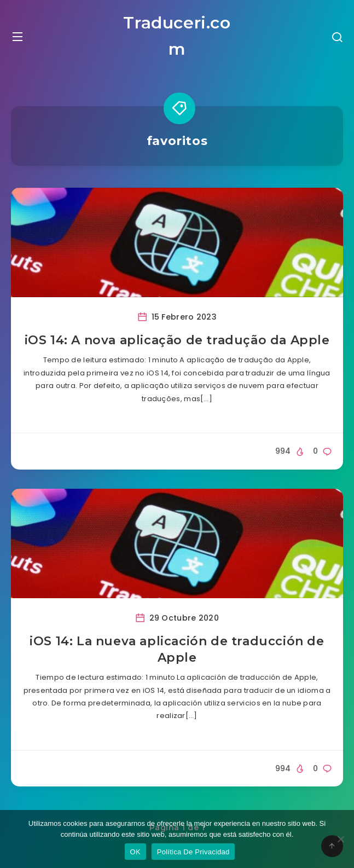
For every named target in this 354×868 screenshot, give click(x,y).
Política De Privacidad (193, 852)
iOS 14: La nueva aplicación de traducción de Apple (177, 649)
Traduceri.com (177, 36)
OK (135, 852)
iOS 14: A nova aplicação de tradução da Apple (177, 340)
